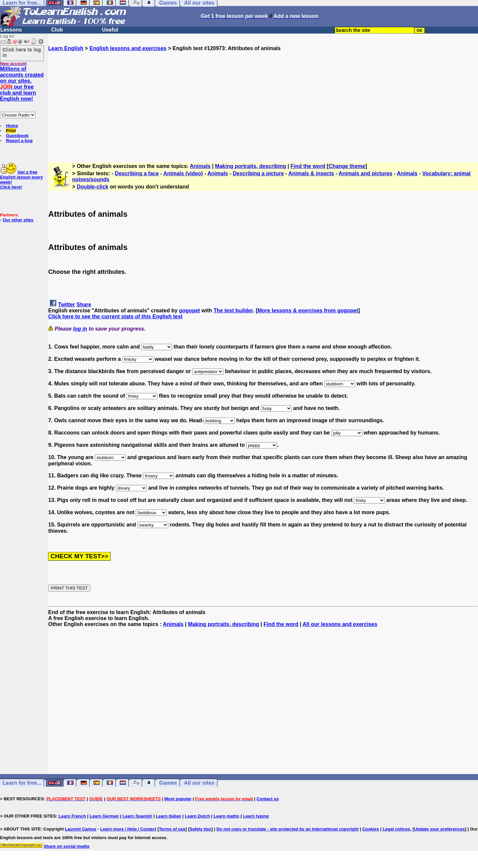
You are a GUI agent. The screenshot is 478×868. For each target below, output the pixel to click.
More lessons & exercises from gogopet (308, 311)
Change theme (347, 166)
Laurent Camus (81, 829)
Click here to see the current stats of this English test (115, 316)
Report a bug (19, 141)
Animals (200, 166)
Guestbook (17, 136)
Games (168, 783)
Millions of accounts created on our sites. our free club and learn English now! (22, 84)
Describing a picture (258, 173)
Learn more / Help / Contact (128, 829)
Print (11, 131)
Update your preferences (439, 829)
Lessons (11, 30)
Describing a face (137, 173)
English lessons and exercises (128, 48)
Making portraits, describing (251, 166)
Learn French (72, 816)
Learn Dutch (198, 816)
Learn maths (227, 816)
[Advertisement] (263, 98)
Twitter (67, 305)
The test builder (233, 311)
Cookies (371, 829)
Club (57, 30)
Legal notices (397, 829)
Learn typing (256, 816)
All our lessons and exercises (340, 624)
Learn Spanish (137, 816)
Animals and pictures (365, 173)
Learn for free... (22, 783)
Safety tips (200, 829)
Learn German (104, 816)
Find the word (308, 166)
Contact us (268, 799)
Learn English (66, 48)
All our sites (199, 783)
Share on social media (67, 846)
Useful (110, 30)
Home (12, 126)
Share (84, 305)
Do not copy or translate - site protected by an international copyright (287, 829)
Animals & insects (311, 173)
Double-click (92, 187)
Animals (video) (183, 173)
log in (80, 329)
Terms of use (172, 829)
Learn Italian (168, 816)
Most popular (178, 799)
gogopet (189, 311)
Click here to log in (22, 52)
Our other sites (18, 220)
